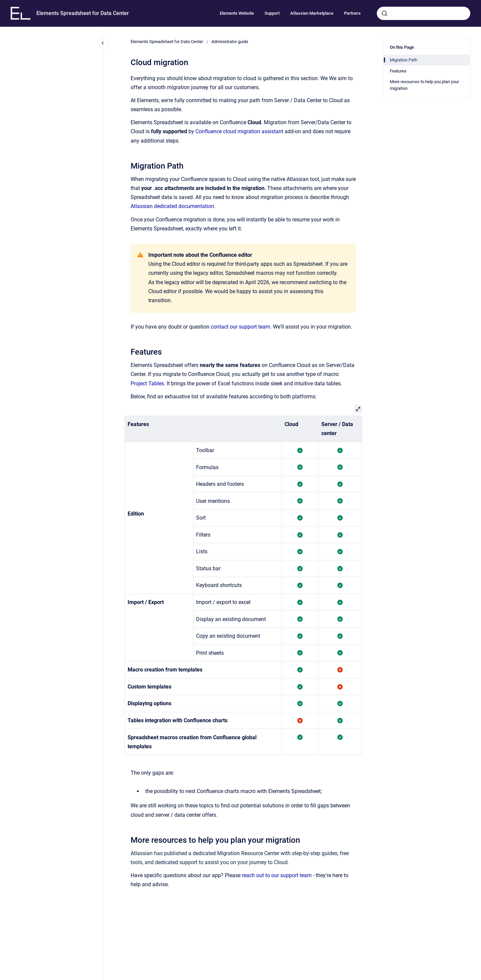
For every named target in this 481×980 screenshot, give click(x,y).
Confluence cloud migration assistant (239, 131)
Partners (352, 13)
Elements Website (237, 13)
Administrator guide (230, 42)
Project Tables (147, 383)
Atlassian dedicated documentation (172, 206)
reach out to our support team (277, 875)
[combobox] (424, 13)
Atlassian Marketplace (312, 13)
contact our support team (240, 327)
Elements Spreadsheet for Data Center (83, 13)
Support (272, 13)
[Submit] (384, 13)
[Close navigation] (103, 43)
